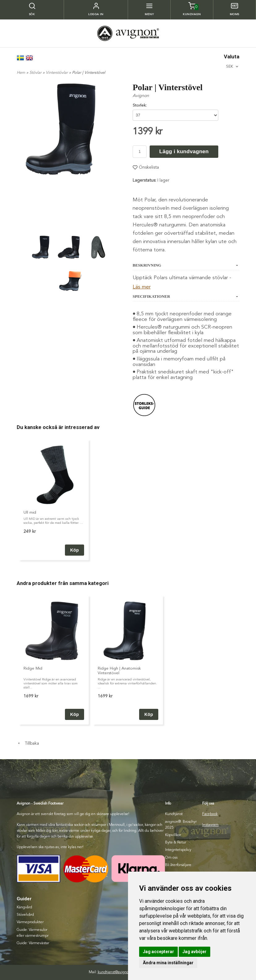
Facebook (210, 814)
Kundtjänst (174, 814)
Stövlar (36, 73)
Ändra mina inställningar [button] (168, 963)
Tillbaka (28, 743)
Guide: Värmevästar (33, 943)
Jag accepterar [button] (158, 952)
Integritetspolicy (178, 850)
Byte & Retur (176, 843)
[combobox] (233, 67)
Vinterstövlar (57, 73)
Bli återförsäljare (178, 865)
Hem (21, 73)
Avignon (141, 96)
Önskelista (146, 167)
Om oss (171, 858)
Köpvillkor (173, 835)
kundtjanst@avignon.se (117, 972)
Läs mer (142, 287)
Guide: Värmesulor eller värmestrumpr (33, 933)
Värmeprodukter (30, 922)
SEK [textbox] (230, 66)
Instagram (210, 825)
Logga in (96, 14)
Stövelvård (25, 915)
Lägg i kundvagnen (184, 151)
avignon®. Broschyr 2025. (181, 825)
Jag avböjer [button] (194, 952)
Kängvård (24, 907)
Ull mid (30, 513)
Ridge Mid (33, 669)
